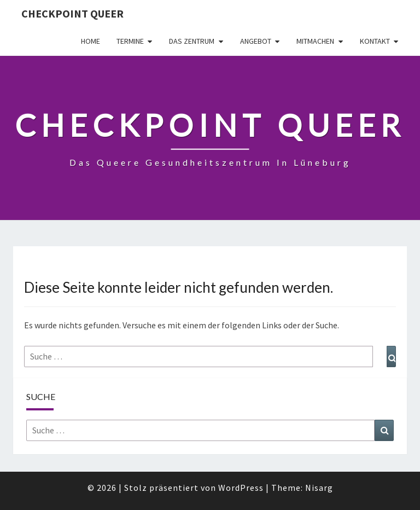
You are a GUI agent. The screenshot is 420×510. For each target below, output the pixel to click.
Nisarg (319, 488)
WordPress (241, 488)
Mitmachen (315, 41)
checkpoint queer (72, 13)
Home (91, 41)
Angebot (256, 41)
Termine (130, 41)
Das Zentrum (192, 41)
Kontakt (375, 41)
